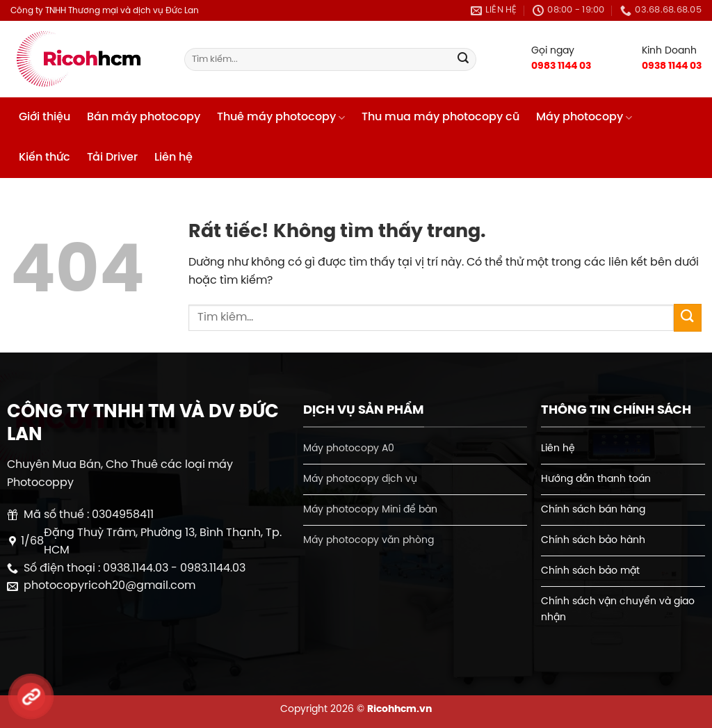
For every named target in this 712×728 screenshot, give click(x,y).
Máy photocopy (584, 118)
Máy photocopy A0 (349, 448)
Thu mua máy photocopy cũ (440, 117)
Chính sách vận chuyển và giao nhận (618, 609)
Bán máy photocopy (144, 117)
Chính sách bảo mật (590, 571)
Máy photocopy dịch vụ (360, 479)
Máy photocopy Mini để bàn (370, 510)
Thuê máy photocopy (281, 118)
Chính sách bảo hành (593, 540)
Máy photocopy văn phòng (369, 540)
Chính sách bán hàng (593, 510)
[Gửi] (463, 60)
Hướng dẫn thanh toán (596, 479)
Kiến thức (44, 157)
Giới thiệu (44, 117)
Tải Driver (112, 157)
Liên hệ (173, 157)
